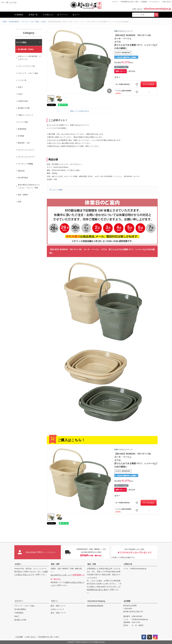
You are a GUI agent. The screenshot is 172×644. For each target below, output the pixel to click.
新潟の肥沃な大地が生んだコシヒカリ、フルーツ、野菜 (29, 186)
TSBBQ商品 (19, 613)
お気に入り (48, 15)
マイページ (63, 15)
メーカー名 (22, 80)
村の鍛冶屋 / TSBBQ (26, 49)
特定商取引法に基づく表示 (130, 2)
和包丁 (20, 87)
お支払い (18, 564)
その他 (43, 22)
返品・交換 (92, 564)
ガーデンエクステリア (26, 157)
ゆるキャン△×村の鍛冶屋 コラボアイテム (29, 58)
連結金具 (21, 171)
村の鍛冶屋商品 (20, 609)
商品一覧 (33, 15)
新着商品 (19, 15)
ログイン (116, 2)
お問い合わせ (167, 2)
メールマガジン (155, 2)
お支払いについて (57, 609)
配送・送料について (58, 606)
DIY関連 (21, 136)
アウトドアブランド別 (26, 66)
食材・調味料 (23, 195)
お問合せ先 (128, 564)
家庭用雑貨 (22, 129)
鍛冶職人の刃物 (24, 108)
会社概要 (127, 601)
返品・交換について (58, 613)
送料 (20, 202)
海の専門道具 (23, 178)
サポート (54, 601)
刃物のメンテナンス (25, 115)
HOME (5, 22)
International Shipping (96, 601)
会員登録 (144, 2)
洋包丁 (20, 94)
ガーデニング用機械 (25, 164)
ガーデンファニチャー (26, 150)
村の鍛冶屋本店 (14, 22)
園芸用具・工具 (24, 143)
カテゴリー (19, 601)
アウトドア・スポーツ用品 (30, 22)
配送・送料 (55, 564)
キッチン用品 (23, 122)
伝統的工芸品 (23, 101)
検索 (156, 15)
